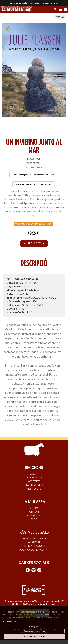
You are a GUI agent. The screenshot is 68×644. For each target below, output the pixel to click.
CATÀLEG (34, 474)
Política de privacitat (34, 550)
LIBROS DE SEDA (33, 163)
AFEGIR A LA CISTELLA (34, 244)
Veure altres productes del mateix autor (34, 184)
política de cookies (11, 621)
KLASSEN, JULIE (33, 159)
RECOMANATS (34, 478)
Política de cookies (34, 546)
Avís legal (34, 542)
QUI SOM (34, 508)
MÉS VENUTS (34, 489)
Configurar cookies (14, 601)
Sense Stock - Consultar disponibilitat (33, 224)
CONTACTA (34, 515)
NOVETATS (34, 481)
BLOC (34, 519)
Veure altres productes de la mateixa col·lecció (34, 175)
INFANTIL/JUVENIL (34, 485)
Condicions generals (34, 539)
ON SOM (34, 512)
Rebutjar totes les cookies (34, 631)
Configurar (34, 626)
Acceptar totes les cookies (34, 636)
